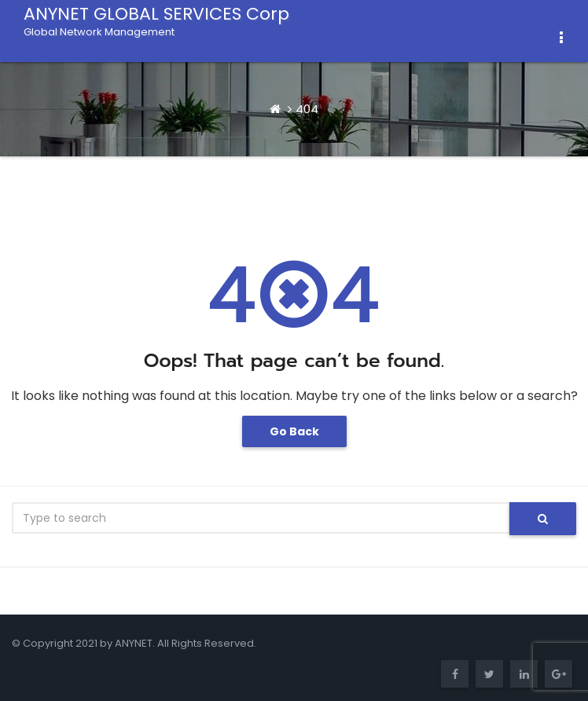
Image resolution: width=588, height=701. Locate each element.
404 (307, 109)
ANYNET (134, 643)
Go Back (294, 431)
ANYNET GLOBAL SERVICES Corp (156, 20)
